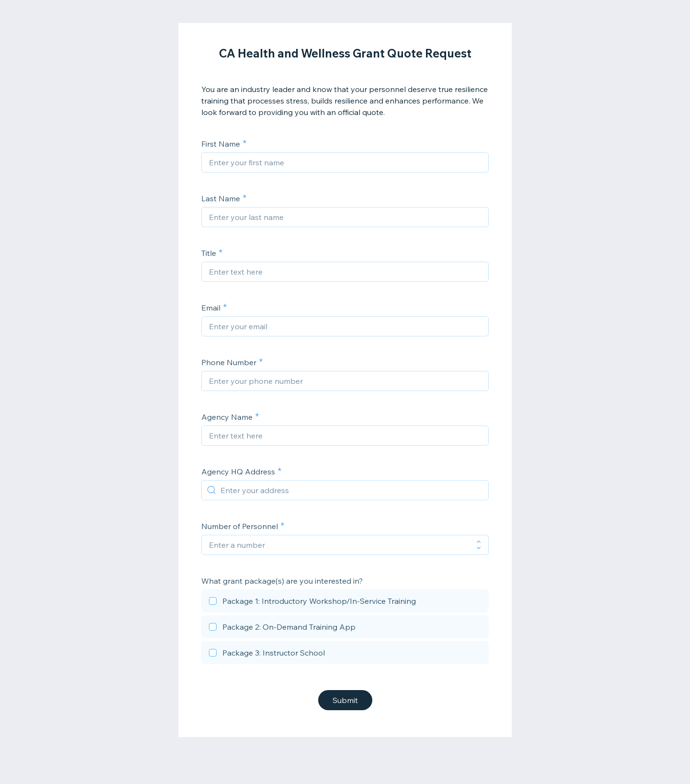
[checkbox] (345, 602)
